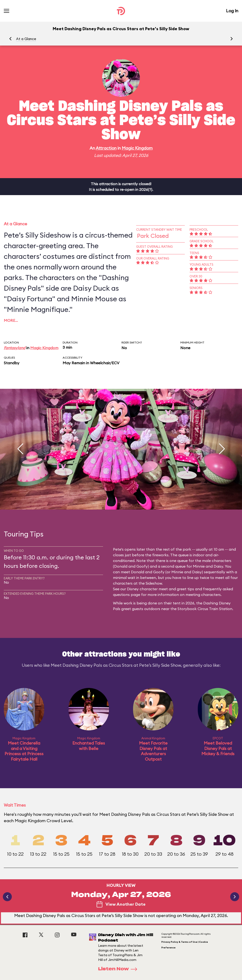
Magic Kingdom (137, 148)
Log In (232, 11)
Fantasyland (15, 348)
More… (11, 320)
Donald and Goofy (131, 566)
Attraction (106, 148)
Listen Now (119, 969)
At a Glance (26, 39)
